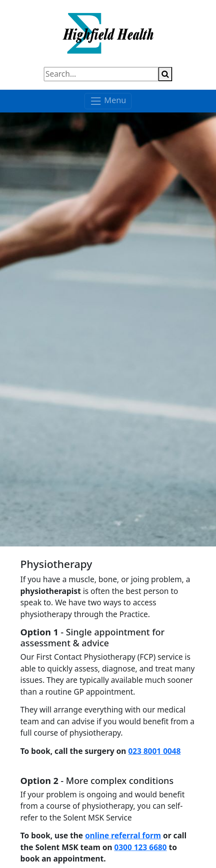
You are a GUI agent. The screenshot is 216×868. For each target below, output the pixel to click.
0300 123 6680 (140, 847)
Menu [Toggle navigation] (108, 101)
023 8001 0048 (154, 751)
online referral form (123, 836)
